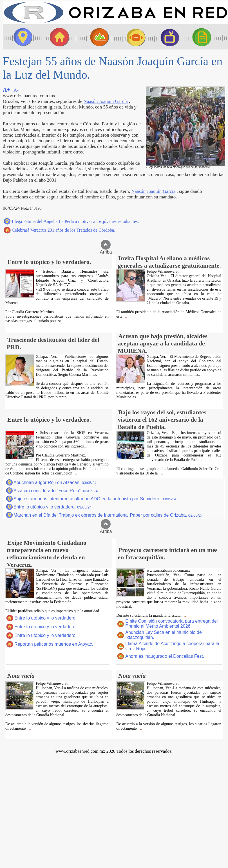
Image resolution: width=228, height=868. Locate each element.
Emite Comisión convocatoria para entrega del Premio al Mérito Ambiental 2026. (171, 624)
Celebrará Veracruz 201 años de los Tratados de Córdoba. (63, 230)
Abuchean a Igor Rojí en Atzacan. (55, 482)
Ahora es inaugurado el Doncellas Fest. (165, 656)
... (65, 321)
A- (16, 90)
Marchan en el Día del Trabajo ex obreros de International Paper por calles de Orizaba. (108, 515)
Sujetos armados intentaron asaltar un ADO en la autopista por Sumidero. (95, 499)
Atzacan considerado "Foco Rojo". (56, 491)
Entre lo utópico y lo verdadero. (53, 507)
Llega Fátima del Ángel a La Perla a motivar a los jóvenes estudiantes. (75, 221)
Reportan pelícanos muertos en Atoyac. (54, 644)
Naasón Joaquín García (106, 101)
